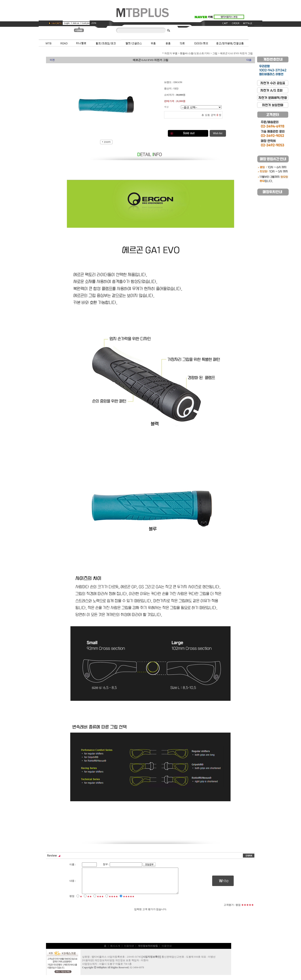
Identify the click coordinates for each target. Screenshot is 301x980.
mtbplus (102, 972)
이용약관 (129, 951)
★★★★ (113, 902)
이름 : (73, 864)
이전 (52, 60)
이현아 (145, 965)
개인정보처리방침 (105, 965)
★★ (89, 902)
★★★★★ (129, 902)
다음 (249, 60)
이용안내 (167, 951)
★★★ (100, 902)
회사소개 (115, 951)
